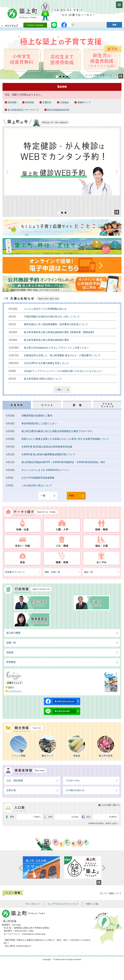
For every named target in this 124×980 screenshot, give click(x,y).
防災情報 (12, 102)
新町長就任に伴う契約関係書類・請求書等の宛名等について (56, 324)
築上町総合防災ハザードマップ (23, 110)
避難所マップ (84, 102)
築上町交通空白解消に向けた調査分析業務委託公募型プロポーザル (57, 431)
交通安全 (47, 102)
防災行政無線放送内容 (58, 110)
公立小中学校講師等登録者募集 (38, 478)
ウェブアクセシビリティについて (63, 904)
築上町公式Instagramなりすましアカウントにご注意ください (56, 348)
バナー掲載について (112, 893)
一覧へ (59, 390)
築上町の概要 (13, 633)
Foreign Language (35, 25)
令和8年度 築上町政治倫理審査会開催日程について (48, 454)
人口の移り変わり (111, 805)
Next (121, 55)
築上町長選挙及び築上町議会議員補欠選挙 (46, 340)
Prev (3, 55)
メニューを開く (119, 5)
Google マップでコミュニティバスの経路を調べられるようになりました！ (64, 371)
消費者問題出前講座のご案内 (37, 416)
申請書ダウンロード (15, 572)
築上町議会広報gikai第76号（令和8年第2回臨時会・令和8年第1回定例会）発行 (63, 462)
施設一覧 (88, 572)
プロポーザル (73, 781)
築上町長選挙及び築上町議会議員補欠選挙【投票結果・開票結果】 (59, 332)
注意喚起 (64, 102)
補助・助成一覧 (52, 572)
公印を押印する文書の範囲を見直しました (46, 363)
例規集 (10, 652)
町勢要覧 (11, 662)
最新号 (11, 687)
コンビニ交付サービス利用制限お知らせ (45, 309)
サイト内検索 (73, 25)
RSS (72, 496)
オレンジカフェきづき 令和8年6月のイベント (46, 470)
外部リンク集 (92, 904)
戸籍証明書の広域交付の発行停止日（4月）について (52, 317)
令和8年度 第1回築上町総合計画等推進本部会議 (47, 447)
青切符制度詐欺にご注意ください (39, 423)
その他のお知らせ (75, 790)
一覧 (43, 496)
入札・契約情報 (15, 781)
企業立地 (11, 790)
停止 (99, 882)
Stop (121, 76)
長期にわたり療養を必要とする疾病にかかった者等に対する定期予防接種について (65, 439)
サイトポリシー (33, 904)
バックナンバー (15, 691)
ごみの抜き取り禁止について (37, 485)
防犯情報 (29, 102)
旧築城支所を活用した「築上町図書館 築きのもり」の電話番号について (62, 355)
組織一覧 (11, 643)
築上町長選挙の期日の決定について (43, 379)
